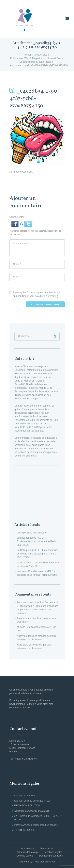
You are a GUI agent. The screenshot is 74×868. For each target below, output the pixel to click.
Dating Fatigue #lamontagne (32, 533)
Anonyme (22, 636)
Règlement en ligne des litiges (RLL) (31, 801)
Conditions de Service (23, 796)
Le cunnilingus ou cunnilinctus (35, 62)
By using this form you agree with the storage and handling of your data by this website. (37, 294)
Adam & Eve (54, 58)
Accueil (28, 55)
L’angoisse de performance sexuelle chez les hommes (37, 610)
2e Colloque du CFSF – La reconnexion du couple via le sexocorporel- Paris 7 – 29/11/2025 (38, 554)
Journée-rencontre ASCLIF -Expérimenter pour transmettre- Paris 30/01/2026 (36, 541)
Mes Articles (41, 55)
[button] (15, 223)
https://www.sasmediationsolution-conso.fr (36, 825)
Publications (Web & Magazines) (27, 58)
